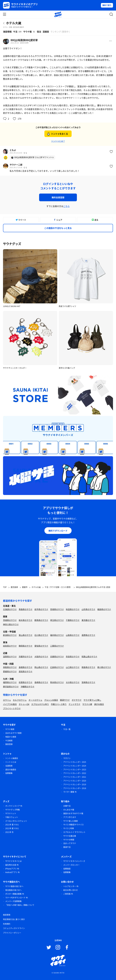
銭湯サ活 (67, 847)
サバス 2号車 (69, 828)
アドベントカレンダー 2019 (75, 784)
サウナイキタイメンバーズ (74, 861)
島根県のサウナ (26, 667)
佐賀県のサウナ (26, 682)
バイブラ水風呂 (10, 704)
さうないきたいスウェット (16, 821)
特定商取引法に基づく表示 (14, 919)
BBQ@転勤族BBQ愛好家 (24, 40)
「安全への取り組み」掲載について (20, 905)
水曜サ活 (67, 806)
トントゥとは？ (58, 141)
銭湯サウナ (65, 700)
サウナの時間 (69, 840)
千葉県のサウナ (73, 620)
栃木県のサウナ (26, 620)
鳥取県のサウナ (10, 667)
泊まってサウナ (70, 843)
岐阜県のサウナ (10, 646)
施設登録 (9, 744)
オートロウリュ (35, 700)
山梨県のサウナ (73, 635)
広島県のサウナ (57, 667)
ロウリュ (7, 700)
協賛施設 (67, 869)
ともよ (13, 150)
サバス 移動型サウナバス (73, 825)
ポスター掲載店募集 (13, 894)
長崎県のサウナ (41, 682)
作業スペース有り (59, 704)
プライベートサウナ (12, 708)
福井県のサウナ (57, 635)
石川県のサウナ (41, 635)
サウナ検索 (10, 729)
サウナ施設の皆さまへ (14, 886)
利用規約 (7, 924)
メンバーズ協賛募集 (13, 901)
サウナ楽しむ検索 (71, 821)
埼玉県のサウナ (57, 620)
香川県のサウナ (104, 667)
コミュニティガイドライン (14, 928)
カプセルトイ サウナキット (74, 832)
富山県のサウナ (26, 635)
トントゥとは (11, 762)
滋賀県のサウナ (10, 656)
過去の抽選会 (11, 770)
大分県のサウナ (73, 682)
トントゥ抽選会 (12, 758)
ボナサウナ (77, 700)
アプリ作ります (70, 817)
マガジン (67, 758)
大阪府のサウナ (41, 656)
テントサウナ (74, 704)
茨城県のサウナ (10, 620)
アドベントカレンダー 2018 (75, 788)
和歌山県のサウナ (89, 656)
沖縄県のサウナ (28, 686)
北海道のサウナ (10, 609)
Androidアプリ (11, 872)
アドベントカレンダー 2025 (75, 762)
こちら (66, 206)
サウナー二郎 (16, 165)
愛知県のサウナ (41, 646)
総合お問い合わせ (71, 890)
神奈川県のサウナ (11, 624)
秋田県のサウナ (73, 609)
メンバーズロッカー (71, 865)
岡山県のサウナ (41, 667)
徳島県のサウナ (88, 667)
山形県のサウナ (88, 609)
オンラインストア (13, 806)
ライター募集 (69, 792)
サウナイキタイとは (13, 861)
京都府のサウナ (26, 656)
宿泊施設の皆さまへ (13, 890)
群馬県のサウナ (41, 620)
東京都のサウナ (88, 620)
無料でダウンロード (58, 531)
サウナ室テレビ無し (92, 700)
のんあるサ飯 (69, 810)
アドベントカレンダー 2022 (75, 773)
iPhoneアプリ (11, 869)
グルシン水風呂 (51, 700)
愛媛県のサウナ (10, 671)
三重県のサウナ (57, 646)
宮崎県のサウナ (88, 682)
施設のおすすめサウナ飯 (73, 813)
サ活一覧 (67, 729)
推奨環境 (7, 915)
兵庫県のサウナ (57, 656)
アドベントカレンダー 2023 (75, 770)
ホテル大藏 (14, 23)
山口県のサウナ (73, 667)
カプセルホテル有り (40, 704)
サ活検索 (9, 741)
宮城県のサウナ (57, 609)
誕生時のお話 (11, 865)
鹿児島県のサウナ (11, 686)
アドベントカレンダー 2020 (75, 781)
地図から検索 (11, 737)
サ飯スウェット (12, 817)
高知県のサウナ (26, 671)
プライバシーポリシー (12, 933)
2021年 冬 (9, 832)
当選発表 (9, 766)
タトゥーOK (24, 704)
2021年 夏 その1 (12, 825)
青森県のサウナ (26, 609)
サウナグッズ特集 (13, 810)
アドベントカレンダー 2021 (75, 777)
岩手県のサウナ (41, 609)
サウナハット (11, 813)
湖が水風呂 (99, 704)
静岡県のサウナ (26, 646)
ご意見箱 (67, 894)
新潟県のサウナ (10, 635)
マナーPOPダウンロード (15, 898)
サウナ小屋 (87, 704)
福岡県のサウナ (10, 682)
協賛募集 (9, 773)
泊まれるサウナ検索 (13, 733)
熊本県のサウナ (57, 682)
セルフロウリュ (20, 700)
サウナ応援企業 (70, 836)
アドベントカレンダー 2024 (75, 766)
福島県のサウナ (104, 609)
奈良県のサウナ (73, 656)
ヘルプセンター (70, 886)
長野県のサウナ (88, 635)
